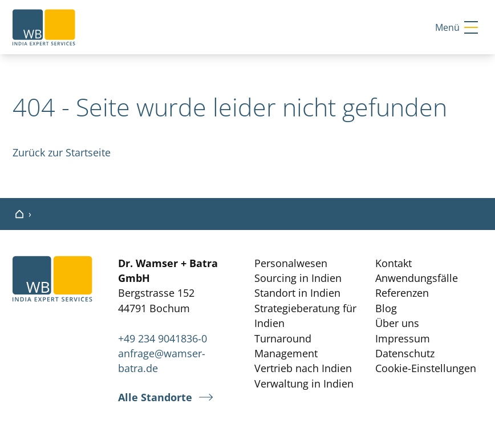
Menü (457, 27)
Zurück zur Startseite (62, 152)
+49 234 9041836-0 (163, 338)
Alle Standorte (155, 397)
